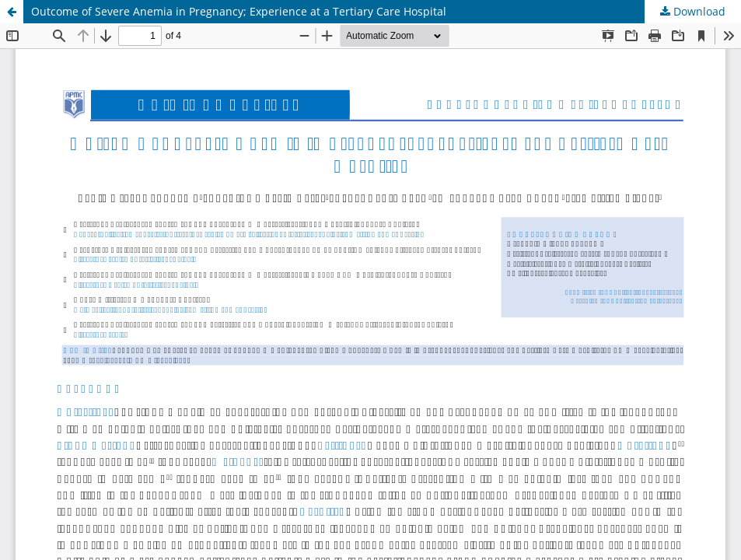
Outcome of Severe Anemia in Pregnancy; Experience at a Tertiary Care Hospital (239, 11)
